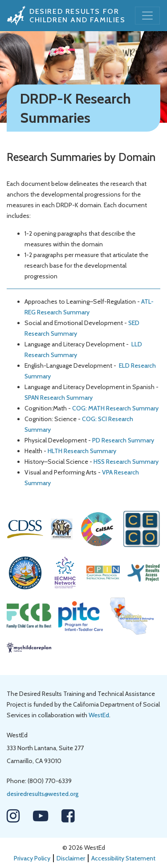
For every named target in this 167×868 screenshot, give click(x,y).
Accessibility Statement (123, 858)
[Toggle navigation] (147, 16)
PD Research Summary (123, 440)
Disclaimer (71, 858)
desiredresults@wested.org (43, 794)
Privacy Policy (32, 858)
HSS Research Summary (126, 462)
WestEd (99, 715)
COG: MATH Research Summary (115, 408)
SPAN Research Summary (59, 398)
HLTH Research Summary (82, 451)
